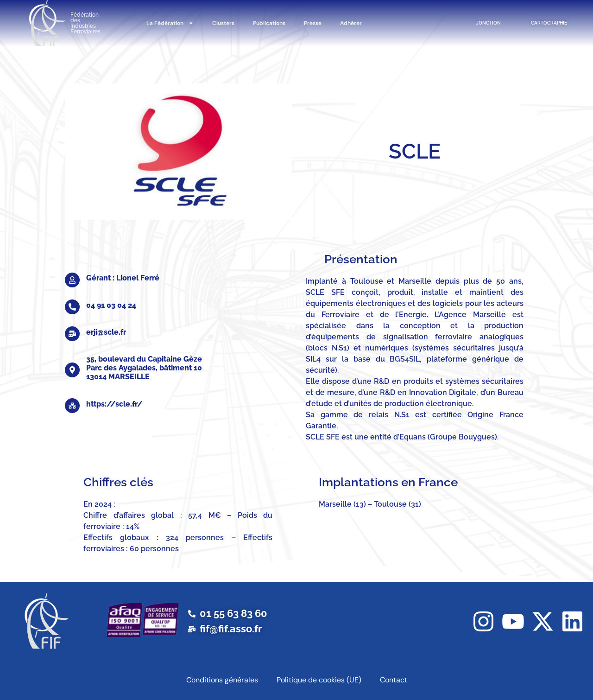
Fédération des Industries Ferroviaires (85, 23)
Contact (394, 680)
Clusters (223, 23)
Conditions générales (222, 680)
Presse (313, 23)
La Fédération (170, 23)
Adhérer (351, 23)
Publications (269, 23)
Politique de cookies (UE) (319, 680)
